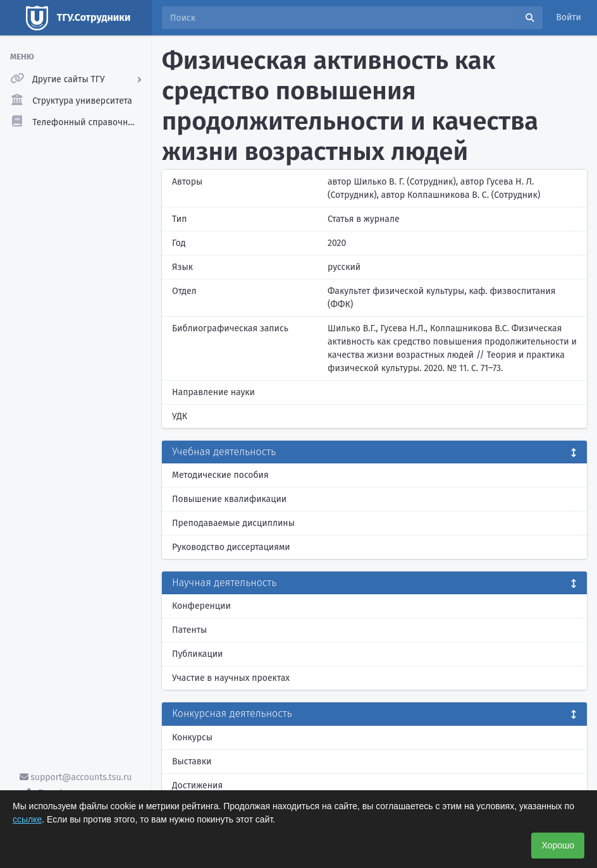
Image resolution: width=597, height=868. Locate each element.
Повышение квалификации (229, 499)
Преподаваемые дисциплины (233, 523)
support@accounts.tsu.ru (76, 777)
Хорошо (558, 845)
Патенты (189, 630)
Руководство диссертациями (231, 547)
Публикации (197, 654)
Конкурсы (192, 737)
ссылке (27, 819)
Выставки (192, 761)
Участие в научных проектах (231, 678)
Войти (569, 17)
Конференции (201, 606)
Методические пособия (220, 475)
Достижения (197, 785)
